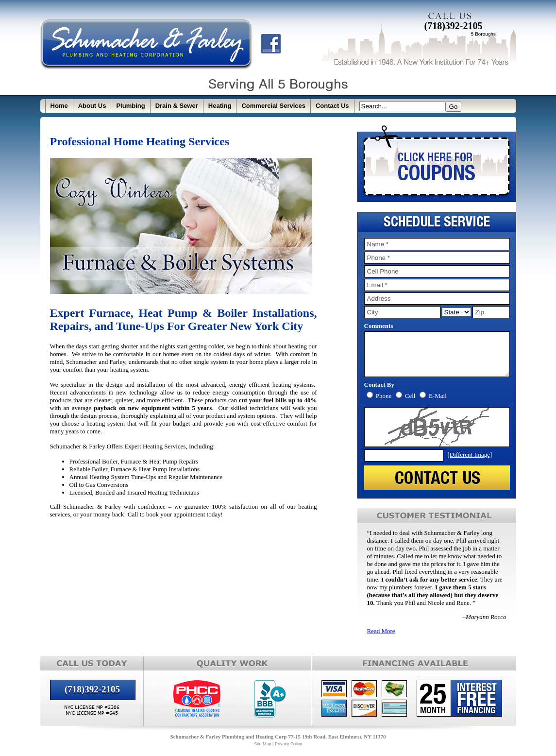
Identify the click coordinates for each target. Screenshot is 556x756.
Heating (220, 106)
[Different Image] (470, 463)
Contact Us (332, 106)
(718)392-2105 (454, 26)
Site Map (263, 753)
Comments (379, 326)
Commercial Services (273, 106)
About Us (92, 106)
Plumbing (130, 106)
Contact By (379, 393)
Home (59, 106)
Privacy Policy (288, 753)
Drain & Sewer (177, 106)
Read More (381, 640)
